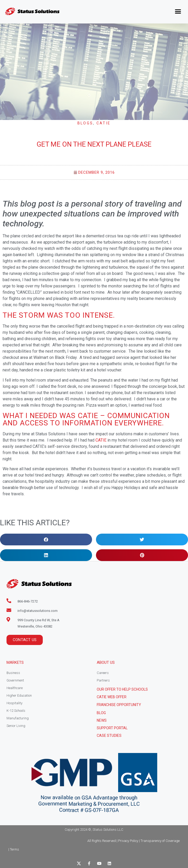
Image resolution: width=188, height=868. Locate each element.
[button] (178, 11)
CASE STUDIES (109, 736)
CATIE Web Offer (112, 697)
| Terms (14, 849)
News (102, 720)
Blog (101, 713)
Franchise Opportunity (119, 705)
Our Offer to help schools (122, 689)
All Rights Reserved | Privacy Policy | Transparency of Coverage (134, 841)
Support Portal (112, 728)
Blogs (85, 123)
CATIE (104, 123)
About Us (106, 662)
